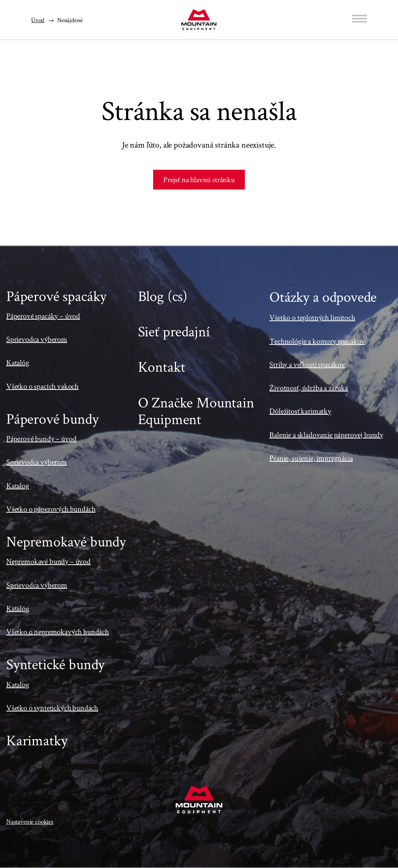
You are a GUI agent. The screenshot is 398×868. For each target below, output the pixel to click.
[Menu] (360, 19)
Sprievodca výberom (37, 339)
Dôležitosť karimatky (300, 411)
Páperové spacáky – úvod (43, 316)
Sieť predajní (174, 331)
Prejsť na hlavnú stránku (199, 179)
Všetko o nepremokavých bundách (58, 631)
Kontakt (162, 366)
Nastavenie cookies (30, 821)
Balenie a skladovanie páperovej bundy (326, 435)
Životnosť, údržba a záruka (309, 388)
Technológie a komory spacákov (317, 341)
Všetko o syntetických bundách (52, 708)
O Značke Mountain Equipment (196, 411)
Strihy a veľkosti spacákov (307, 364)
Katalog (18, 485)
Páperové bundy (52, 418)
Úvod (38, 20)
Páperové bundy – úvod (41, 438)
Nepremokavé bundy (66, 541)
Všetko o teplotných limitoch (312, 317)
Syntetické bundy (55, 664)
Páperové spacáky (56, 296)
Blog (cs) (163, 296)
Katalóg (18, 362)
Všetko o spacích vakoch (42, 386)
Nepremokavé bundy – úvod (48, 561)
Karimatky (37, 740)
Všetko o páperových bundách (51, 509)
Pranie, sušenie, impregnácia (311, 458)
